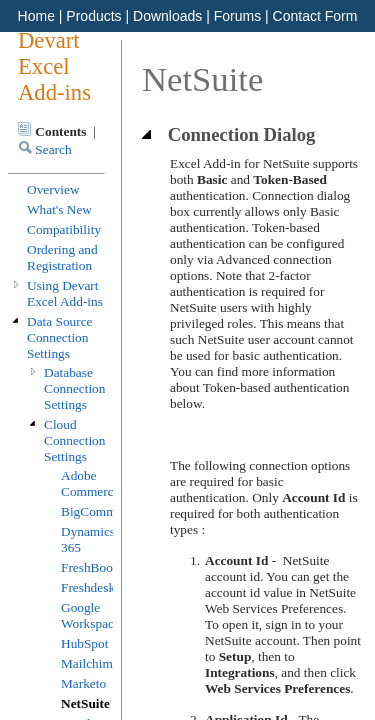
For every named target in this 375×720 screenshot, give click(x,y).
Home (36, 16)
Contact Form (315, 16)
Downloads (167, 16)
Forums (237, 16)
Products (93, 16)
